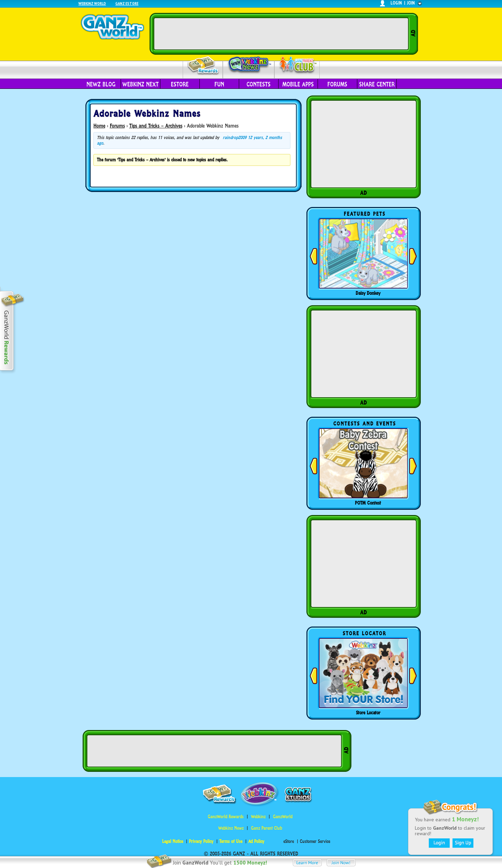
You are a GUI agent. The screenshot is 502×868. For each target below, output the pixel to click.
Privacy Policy (201, 841)
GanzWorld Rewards (226, 817)
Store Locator (368, 713)
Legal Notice (173, 841)
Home (99, 126)
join (411, 3)
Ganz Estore (127, 3)
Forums (337, 84)
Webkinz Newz (249, 65)
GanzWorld (283, 817)
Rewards (203, 66)
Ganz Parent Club (267, 828)
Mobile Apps (298, 84)
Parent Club (297, 65)
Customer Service (315, 841)
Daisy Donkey (368, 293)
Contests (258, 84)
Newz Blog (101, 84)
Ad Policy (256, 841)
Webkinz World (92, 3)
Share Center (377, 84)
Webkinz (258, 817)
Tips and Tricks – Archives (156, 126)
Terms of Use (231, 841)
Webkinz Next (140, 84)
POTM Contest (368, 503)
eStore (180, 84)
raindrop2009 (235, 137)
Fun (219, 84)
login (396, 3)
